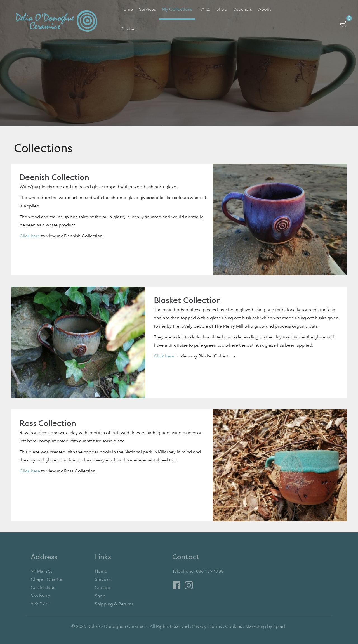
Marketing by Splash (266, 626)
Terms (216, 626)
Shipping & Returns (114, 603)
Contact (103, 588)
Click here (30, 235)
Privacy (199, 626)
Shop (100, 595)
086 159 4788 (210, 571)
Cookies (234, 626)
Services (103, 579)
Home (101, 571)
